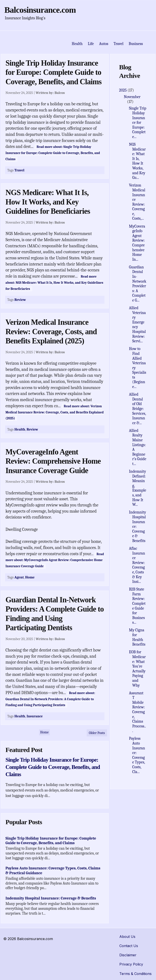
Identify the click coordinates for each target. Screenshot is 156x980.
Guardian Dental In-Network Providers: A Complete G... (138, 284)
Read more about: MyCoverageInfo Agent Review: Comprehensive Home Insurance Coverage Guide (55, 560)
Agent (19, 577)
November (132, 97)
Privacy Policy (131, 964)
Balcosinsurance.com (40, 10)
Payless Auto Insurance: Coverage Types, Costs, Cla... (137, 755)
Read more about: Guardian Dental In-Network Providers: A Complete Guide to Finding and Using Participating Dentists (50, 699)
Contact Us (129, 946)
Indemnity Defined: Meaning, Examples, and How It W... (138, 488)
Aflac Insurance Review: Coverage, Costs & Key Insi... (137, 565)
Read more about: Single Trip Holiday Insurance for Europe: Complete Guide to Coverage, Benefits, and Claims (53, 153)
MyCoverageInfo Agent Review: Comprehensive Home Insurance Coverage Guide (53, 461)
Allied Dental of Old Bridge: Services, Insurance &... (137, 409)
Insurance (35, 716)
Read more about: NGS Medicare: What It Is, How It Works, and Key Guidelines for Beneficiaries (54, 283)
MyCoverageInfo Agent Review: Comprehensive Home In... (137, 243)
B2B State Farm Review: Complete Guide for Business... (137, 606)
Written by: (50, 93)
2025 (123, 90)
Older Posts (97, 733)
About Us (127, 937)
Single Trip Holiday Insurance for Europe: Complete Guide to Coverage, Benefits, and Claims (54, 72)
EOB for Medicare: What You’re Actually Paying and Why (137, 669)
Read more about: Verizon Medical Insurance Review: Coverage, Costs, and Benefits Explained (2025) (55, 412)
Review (20, 300)
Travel (19, 170)
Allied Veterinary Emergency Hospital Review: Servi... (137, 325)
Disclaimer (128, 955)
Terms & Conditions (135, 974)
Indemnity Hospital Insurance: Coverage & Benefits (51, 898)
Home (30, 577)
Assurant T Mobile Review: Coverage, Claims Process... (137, 712)
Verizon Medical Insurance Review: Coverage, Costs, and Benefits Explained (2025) (51, 332)
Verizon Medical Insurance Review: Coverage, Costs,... (137, 202)
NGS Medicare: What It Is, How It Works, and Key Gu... (137, 161)
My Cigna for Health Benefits (137, 637)
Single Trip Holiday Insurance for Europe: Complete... (138, 123)
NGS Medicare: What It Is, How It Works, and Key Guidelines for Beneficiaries (48, 202)
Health (20, 429)
